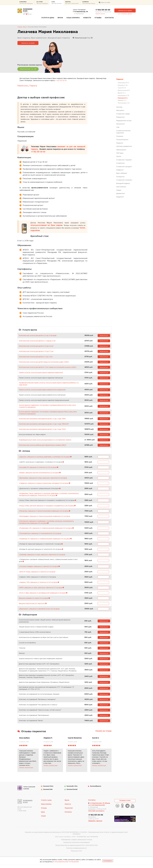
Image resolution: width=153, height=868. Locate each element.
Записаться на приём (28, 43)
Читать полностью (26, 771)
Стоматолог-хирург (123, 114)
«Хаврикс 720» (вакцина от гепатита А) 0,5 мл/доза (38, 585)
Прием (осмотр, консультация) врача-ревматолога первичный (42, 391)
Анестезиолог (121, 187)
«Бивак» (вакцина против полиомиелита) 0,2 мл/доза (39, 475)
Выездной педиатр (123, 183)
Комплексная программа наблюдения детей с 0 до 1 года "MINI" (42, 420)
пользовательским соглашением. (67, 865)
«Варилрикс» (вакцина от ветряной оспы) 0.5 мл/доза (39, 611)
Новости (87, 18)
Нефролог (120, 170)
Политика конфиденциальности (76, 852)
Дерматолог (121, 193)
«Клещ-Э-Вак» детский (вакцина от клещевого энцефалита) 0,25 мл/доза (46, 508)
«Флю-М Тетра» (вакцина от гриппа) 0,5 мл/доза (37, 574)
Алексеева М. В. (123, 83)
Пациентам (69, 812)
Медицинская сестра (124, 120)
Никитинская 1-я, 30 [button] (29, 69)
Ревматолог (121, 117)
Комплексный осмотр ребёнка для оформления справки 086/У (43, 446)
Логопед (119, 107)
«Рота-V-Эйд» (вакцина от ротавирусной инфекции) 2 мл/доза (42, 595)
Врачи (60, 18)
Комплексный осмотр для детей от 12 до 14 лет (36, 347)
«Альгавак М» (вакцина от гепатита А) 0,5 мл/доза (38, 470)
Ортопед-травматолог (124, 146)
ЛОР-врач (120, 153)
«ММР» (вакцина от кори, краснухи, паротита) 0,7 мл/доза (41, 590)
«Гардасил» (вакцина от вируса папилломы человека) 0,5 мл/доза (44, 486)
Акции (43, 820)
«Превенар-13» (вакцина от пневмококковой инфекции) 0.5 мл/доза (44, 541)
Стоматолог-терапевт (124, 160)
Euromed (26, 3)
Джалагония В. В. (124, 90)
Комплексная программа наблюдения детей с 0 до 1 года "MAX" (43, 430)
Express (89, 3)
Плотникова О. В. (124, 103)
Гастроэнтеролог (122, 140)
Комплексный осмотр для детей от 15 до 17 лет (36, 353)
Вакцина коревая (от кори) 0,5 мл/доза (34, 601)
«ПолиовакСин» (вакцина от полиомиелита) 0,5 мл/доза (40, 536)
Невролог (120, 143)
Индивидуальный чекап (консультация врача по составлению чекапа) (45, 441)
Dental (72, 3)
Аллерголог (120, 177)
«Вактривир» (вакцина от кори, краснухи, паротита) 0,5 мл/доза (43, 480)
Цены (43, 816)
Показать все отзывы (104, 735)
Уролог (119, 156)
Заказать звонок (100, 14)
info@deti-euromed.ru (96, 815)
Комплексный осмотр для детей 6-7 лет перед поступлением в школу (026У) (48, 368)
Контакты (109, 18)
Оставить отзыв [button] (125, 805)
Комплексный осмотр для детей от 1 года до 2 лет (37, 342)
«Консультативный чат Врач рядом (46, 225)
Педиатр (120, 79)
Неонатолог (121, 124)
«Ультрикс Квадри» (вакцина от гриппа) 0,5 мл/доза (38, 569)
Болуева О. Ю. (123, 85)
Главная (20, 27)
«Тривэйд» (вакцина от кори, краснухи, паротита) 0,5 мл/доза (42, 557)
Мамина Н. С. (122, 101)
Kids (57, 3)
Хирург (119, 190)
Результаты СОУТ (76, 854)
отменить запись (126, 14)
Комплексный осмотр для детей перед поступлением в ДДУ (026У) (44, 363)
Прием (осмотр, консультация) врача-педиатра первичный (41, 374)
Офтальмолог (121, 150)
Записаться (104, 337)
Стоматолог (121, 163)
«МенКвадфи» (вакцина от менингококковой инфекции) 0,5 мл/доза (44, 519)
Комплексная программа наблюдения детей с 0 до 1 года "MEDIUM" (44, 425)
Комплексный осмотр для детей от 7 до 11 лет (36, 358)
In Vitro (42, 3)
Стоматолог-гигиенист (124, 180)
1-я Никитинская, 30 (80, 12)
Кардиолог (120, 197)
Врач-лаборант (122, 173)
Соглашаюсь (108, 864)
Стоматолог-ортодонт (124, 166)
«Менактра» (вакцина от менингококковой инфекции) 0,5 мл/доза (44, 513)
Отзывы (98, 18)
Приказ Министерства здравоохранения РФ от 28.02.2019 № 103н (76, 849)
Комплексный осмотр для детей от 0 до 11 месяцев (38, 337)
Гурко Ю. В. (122, 88)
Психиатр (120, 136)
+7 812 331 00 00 (103, 10)
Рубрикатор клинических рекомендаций (76, 846)
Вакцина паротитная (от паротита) (32, 606)
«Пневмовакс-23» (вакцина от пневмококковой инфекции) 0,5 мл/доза (45, 530)
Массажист (120, 110)
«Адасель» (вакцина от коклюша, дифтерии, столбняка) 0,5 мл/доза (44, 459)
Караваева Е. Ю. (124, 95)
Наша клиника (73, 18)
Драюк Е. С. (122, 93)
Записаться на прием (125, 11)
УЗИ (118, 127)
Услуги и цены (48, 18)
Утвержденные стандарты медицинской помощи (77, 843)
